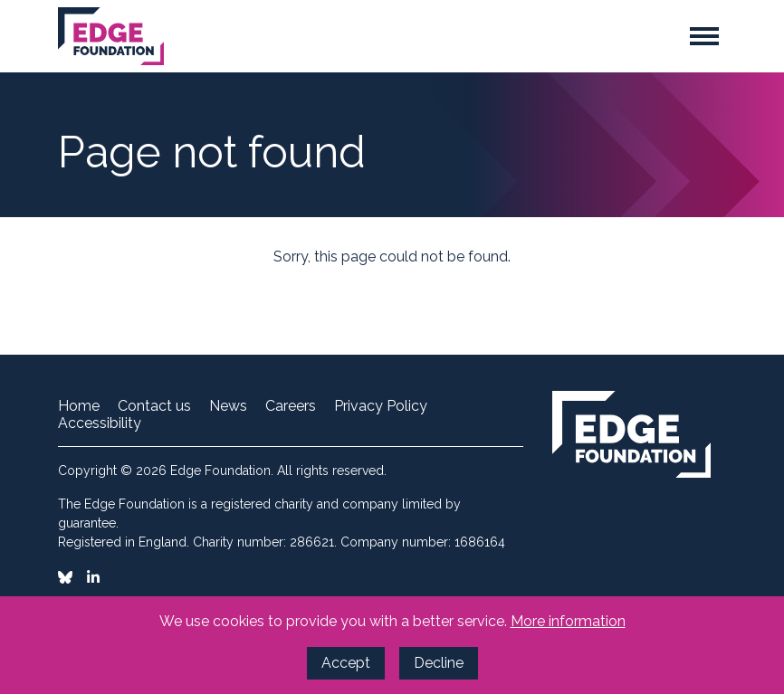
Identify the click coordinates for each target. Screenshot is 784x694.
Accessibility (100, 423)
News (228, 406)
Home (79, 406)
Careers (291, 406)
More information (568, 621)
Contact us (154, 406)
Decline (439, 663)
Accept (346, 663)
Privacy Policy (381, 406)
